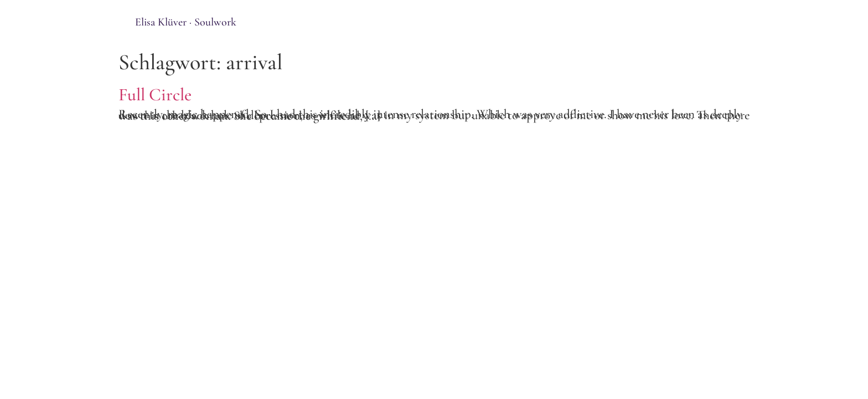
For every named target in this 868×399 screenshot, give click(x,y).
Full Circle (155, 94)
